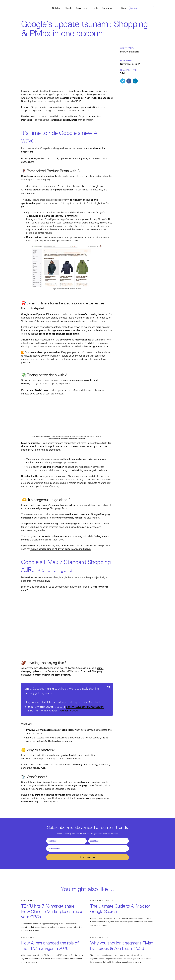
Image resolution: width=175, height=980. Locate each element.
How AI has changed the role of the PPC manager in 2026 (50, 946)
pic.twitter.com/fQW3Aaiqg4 (85, 707)
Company (108, 8)
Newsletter (27, 801)
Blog (123, 8)
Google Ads (28, 901)
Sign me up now (87, 857)
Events (95, 8)
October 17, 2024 (68, 711)
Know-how (81, 8)
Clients (68, 8)
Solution (57, 8)
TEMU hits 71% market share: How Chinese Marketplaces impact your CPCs (53, 911)
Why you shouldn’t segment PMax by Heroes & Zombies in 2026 (122, 946)
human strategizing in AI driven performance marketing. (60, 549)
